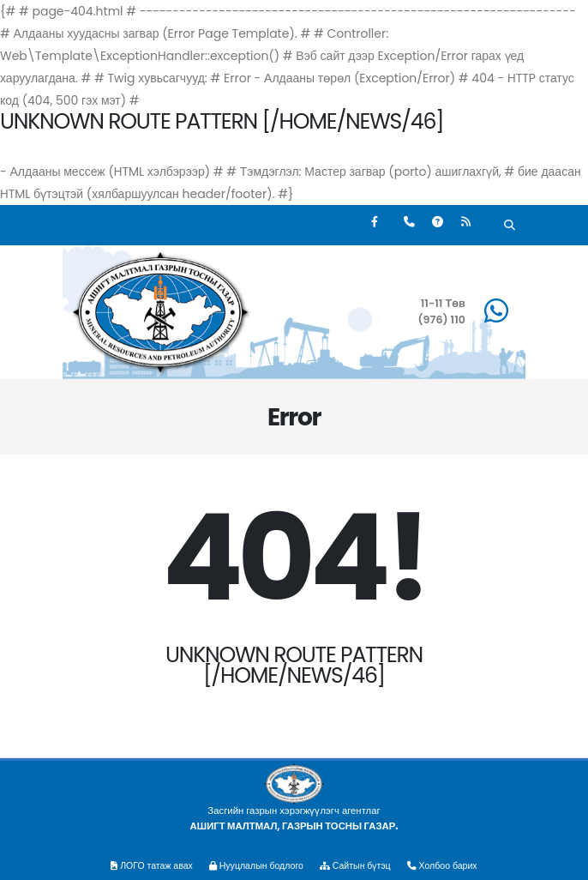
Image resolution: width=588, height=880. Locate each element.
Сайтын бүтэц (360, 865)
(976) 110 (442, 319)
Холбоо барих (451, 865)
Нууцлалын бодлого (254, 865)
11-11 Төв (443, 303)
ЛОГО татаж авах (144, 865)
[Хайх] (510, 227)
